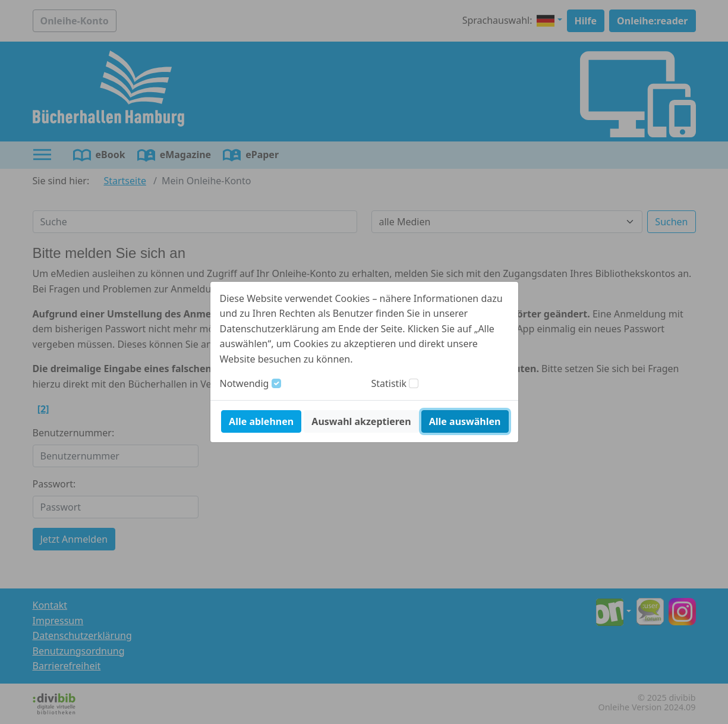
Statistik (389, 383)
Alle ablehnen (261, 421)
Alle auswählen (465, 421)
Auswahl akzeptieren (361, 421)
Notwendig (245, 383)
